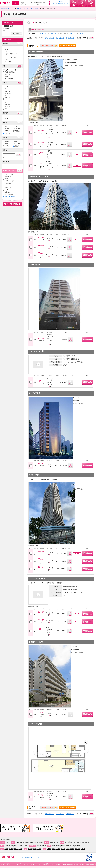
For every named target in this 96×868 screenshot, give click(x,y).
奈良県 (72, 846)
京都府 (58, 846)
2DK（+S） (8, 98)
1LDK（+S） (8, 93)
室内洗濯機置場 (9, 194)
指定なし (7, 133)
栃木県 (56, 842)
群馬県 (51, 842)
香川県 (30, 849)
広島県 (16, 849)
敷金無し (7, 74)
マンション (8, 49)
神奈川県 (72, 842)
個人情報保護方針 (6, 864)
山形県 (31, 842)
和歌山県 (77, 846)
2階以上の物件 (9, 177)
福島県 (41, 842)
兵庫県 (67, 846)
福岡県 (49, 849)
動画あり (7, 60)
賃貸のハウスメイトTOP (7, 8)
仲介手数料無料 (9, 79)
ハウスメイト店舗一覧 (57, 2)
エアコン (7, 179)
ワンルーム (8, 87)
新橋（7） (54, 34)
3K (5, 102)
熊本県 (63, 849)
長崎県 (58, 849)
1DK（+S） (8, 91)
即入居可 (7, 185)
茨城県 (87, 842)
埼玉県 (82, 842)
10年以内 (17, 129)
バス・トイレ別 (9, 174)
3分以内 (7, 141)
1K (5, 89)
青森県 (17, 842)
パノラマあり (8, 62)
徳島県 (39, 849)
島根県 (11, 849)
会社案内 (38, 857)
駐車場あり (8, 192)
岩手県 (27, 842)
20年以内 (17, 131)
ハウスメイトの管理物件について (60, 4)
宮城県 (36, 842)
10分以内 (7, 144)
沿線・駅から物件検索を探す (31, 8)
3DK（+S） (8, 104)
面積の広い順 (70, 38)
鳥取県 (6, 849)
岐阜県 (20, 846)
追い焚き (7, 190)
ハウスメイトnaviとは (26, 857)
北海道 (8, 842)
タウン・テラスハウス (11, 54)
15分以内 (17, 144)
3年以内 (17, 126)
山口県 (20, 849)
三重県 (25, 846)
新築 (6, 126)
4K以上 (7, 109)
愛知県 (16, 846)
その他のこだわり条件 (9, 197)
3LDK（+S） (8, 107)
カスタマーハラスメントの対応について (42, 864)
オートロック (8, 188)
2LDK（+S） (8, 100)
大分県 (68, 849)
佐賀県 (54, 849)
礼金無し (7, 76)
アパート (7, 47)
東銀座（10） (43, 34)
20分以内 (7, 146)
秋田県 (22, 842)
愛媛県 (35, 849)
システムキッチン (10, 181)
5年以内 (7, 129)
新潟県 (39, 846)
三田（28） (73, 34)
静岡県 (11, 846)
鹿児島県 (78, 849)
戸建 (6, 52)
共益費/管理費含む (10, 72)
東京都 (19, 8)
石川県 (44, 846)
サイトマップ (17, 864)
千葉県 (78, 842)
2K (5, 96)
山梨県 (6, 846)
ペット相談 (8, 183)
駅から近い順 (60, 38)
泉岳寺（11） (83, 34)
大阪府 (63, 846)
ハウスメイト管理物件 (11, 57)
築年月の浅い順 (49, 38)
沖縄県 (83, 849)
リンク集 (26, 864)
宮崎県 (72, 849)
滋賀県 (53, 846)
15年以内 (7, 131)
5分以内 (17, 141)
